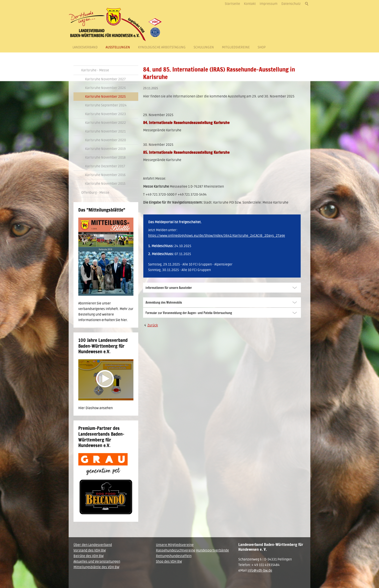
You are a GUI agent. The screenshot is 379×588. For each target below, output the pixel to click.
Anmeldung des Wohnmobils (164, 302)
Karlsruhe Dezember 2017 (105, 166)
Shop (262, 47)
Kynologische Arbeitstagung (162, 47)
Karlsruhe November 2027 (105, 79)
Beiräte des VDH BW (88, 556)
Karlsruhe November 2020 (106, 140)
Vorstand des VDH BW (90, 550)
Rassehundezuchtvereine (176, 550)
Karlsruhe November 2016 (105, 175)
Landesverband (85, 47)
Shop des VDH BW (169, 562)
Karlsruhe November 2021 (105, 131)
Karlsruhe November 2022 (106, 123)
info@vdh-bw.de (260, 570)
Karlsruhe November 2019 (105, 149)
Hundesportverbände (212, 550)
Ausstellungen (118, 47)
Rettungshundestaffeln (174, 556)
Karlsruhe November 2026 (106, 88)
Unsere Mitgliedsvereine (175, 545)
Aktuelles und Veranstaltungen (97, 562)
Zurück (153, 325)
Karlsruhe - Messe (95, 70)
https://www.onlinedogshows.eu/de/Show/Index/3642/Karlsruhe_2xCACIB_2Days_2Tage (217, 236)
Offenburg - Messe (95, 193)
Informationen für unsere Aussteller (169, 288)
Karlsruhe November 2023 (106, 114)
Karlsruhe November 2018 (105, 158)
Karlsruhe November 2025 (105, 97)
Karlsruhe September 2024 (106, 105)
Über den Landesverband (93, 545)
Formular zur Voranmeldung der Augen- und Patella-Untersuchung (189, 313)
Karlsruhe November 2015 (105, 184)
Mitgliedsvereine (236, 47)
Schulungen (204, 47)
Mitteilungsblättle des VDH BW (96, 567)
